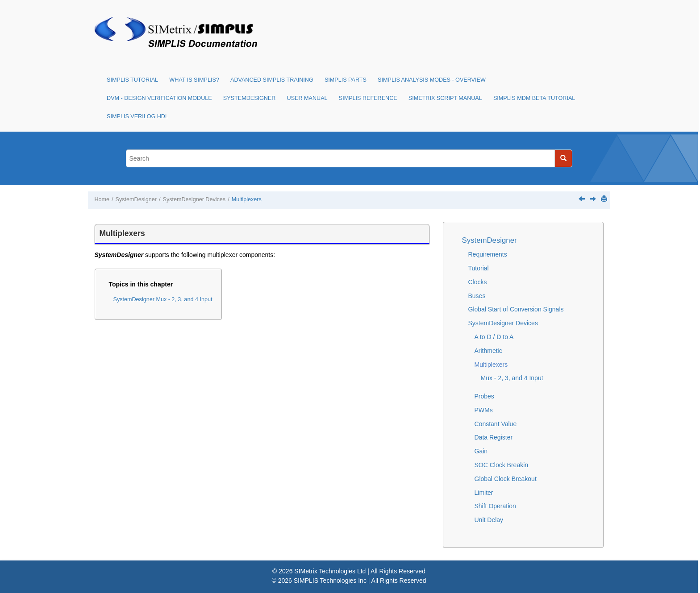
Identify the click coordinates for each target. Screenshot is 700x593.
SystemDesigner (250, 98)
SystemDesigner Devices (194, 199)
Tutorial (479, 268)
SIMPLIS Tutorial (132, 80)
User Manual (307, 98)
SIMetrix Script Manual (445, 98)
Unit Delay (489, 520)
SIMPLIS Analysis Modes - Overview (432, 80)
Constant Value (496, 424)
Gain (481, 451)
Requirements (488, 254)
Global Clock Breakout (506, 479)
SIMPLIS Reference (368, 98)
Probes (484, 396)
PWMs (484, 410)
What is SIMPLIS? (194, 80)
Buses (477, 296)
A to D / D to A (494, 337)
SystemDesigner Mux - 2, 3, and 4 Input (163, 299)
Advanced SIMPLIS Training (272, 80)
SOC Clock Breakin (502, 465)
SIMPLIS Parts (346, 80)
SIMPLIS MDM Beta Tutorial (534, 98)
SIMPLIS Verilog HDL (137, 116)
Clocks (478, 282)
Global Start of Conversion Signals (516, 309)
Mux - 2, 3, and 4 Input (512, 378)
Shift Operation (495, 506)
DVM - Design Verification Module (159, 98)
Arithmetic (488, 351)
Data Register (494, 437)
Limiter (484, 493)
